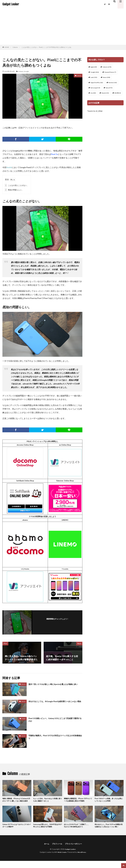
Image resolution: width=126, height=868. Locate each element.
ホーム (45, 851)
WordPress (83, 859)
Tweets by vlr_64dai (95, 111)
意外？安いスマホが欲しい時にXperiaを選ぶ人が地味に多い (55, 686)
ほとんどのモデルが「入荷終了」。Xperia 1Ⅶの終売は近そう (77, 829)
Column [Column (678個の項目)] (107, 67)
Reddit (9, 167)
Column (15, 47)
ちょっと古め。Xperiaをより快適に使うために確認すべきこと (47, 800)
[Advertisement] (63, 27)
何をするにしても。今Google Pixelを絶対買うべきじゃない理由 (55, 703)
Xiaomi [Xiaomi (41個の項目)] (105, 93)
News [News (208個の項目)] (106, 77)
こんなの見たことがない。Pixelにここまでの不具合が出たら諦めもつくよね (46, 47)
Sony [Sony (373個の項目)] (109, 88)
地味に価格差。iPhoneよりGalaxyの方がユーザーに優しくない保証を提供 (16, 801)
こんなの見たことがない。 (16, 185)
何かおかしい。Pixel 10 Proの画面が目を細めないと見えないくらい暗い (109, 831)
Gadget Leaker (11, 4)
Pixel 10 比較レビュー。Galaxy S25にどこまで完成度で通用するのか (55, 720)
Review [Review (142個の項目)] (113, 83)
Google (26, 71)
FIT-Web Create (60, 859)
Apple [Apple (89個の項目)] (94, 67)
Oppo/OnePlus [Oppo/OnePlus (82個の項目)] (97, 83)
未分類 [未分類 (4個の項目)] (118, 93)
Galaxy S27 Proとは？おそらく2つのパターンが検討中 (17, 829)
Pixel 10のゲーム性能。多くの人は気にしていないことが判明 (109, 800)
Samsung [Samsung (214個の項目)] (95, 88)
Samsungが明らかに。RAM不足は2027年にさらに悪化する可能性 (47, 829)
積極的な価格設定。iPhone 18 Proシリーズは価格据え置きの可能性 (78, 800)
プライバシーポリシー (75, 851)
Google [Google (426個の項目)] (95, 72)
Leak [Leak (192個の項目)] (94, 77)
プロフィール (56, 851)
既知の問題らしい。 (14, 190)
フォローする (57, 622)
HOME (7, 47)
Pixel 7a (54, 154)
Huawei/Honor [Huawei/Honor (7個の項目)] (110, 72)
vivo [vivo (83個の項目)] (93, 93)
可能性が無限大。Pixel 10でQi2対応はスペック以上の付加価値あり (55, 737)
